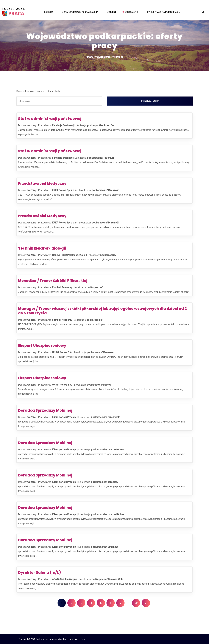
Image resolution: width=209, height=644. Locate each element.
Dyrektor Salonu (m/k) (39, 572)
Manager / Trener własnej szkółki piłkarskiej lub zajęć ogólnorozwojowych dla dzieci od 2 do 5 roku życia (102, 311)
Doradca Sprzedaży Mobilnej (45, 410)
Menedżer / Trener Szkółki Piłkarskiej (53, 281)
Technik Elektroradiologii (42, 248)
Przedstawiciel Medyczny (42, 183)
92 (136, 603)
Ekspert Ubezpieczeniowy (42, 345)
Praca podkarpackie (98, 57)
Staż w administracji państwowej (50, 118)
